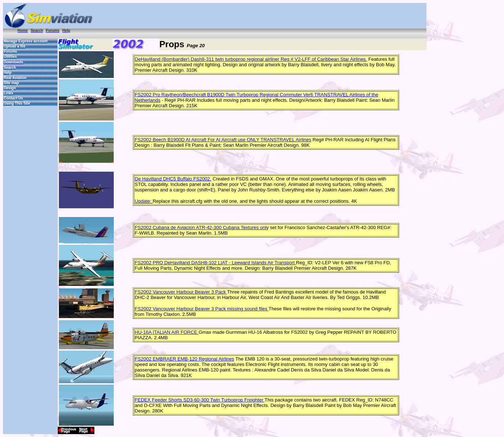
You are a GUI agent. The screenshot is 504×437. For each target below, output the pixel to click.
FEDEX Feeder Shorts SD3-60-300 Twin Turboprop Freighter (200, 400)
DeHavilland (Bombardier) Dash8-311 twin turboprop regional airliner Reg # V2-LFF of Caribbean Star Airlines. (251, 59)
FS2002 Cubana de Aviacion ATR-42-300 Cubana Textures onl (200, 227)
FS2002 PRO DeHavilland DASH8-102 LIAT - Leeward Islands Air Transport (215, 263)
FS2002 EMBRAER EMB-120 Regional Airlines (184, 359)
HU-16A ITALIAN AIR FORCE (167, 332)
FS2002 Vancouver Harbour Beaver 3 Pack (181, 292)
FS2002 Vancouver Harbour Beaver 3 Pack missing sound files (202, 309)
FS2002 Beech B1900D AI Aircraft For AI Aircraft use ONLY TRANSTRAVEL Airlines (223, 140)
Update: (144, 201)
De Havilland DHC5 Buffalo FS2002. (173, 179)
